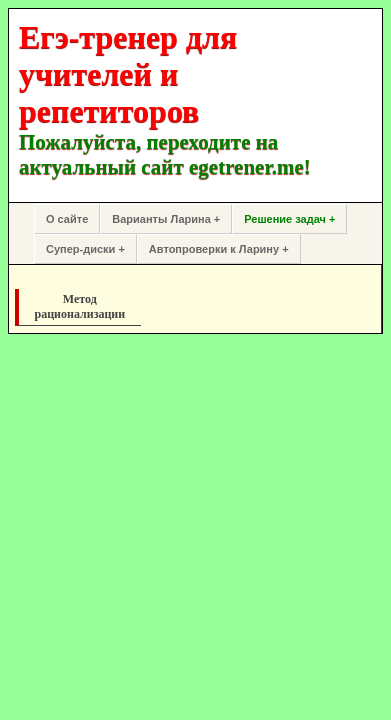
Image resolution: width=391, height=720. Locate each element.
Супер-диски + (85, 249)
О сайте (67, 219)
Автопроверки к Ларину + (219, 249)
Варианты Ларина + (166, 219)
